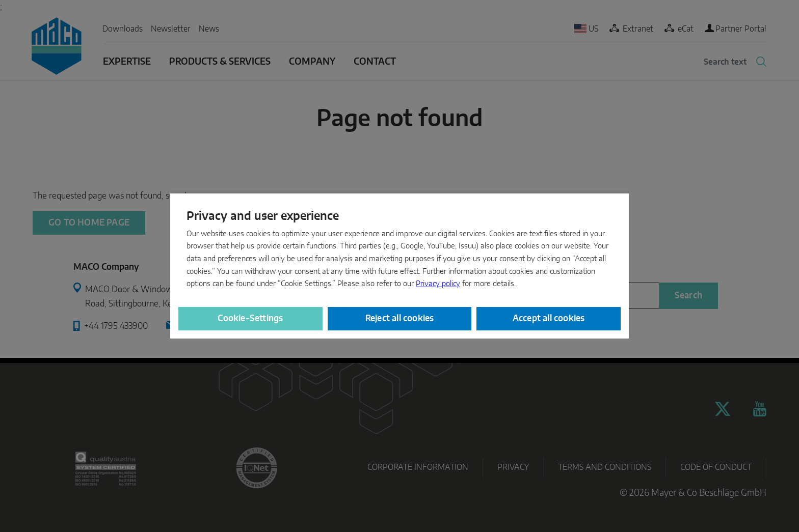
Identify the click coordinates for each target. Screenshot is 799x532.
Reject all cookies (400, 318)
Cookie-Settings (250, 318)
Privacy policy (438, 284)
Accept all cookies (549, 318)
